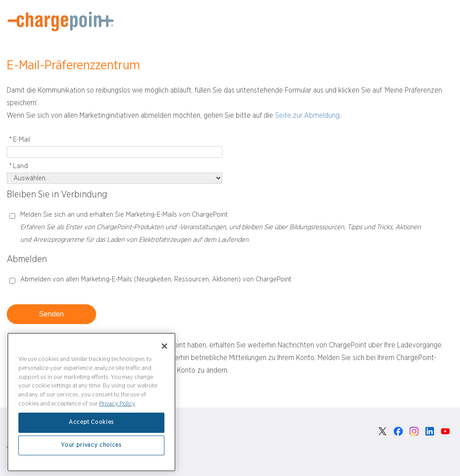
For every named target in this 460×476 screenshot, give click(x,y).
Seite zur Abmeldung (307, 116)
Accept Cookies (91, 422)
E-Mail (18, 140)
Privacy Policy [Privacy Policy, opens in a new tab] (117, 404)
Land (17, 166)
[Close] (164, 346)
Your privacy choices (91, 445)
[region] (91, 402)
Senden (51, 314)
